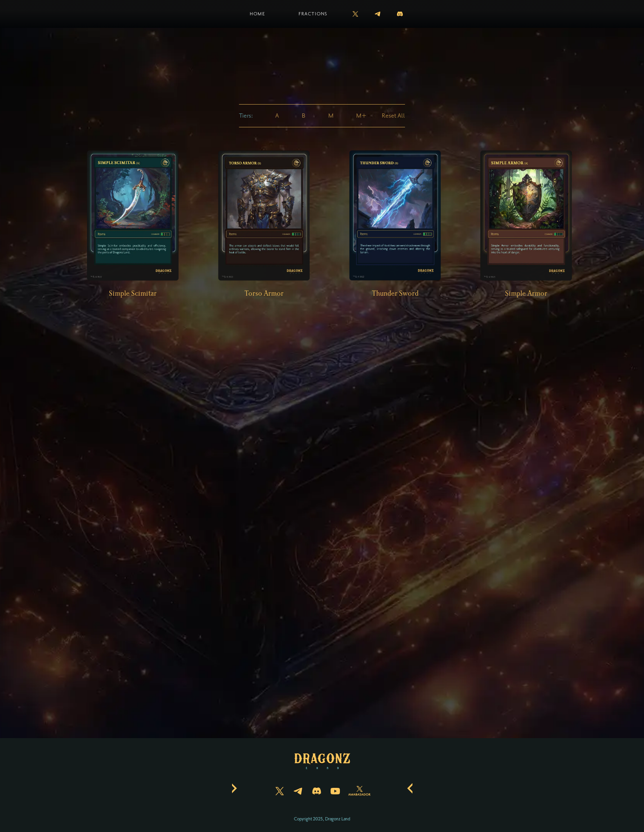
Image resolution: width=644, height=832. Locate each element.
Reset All (393, 116)
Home (257, 14)
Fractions (313, 14)
